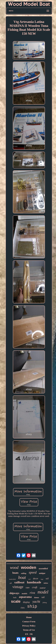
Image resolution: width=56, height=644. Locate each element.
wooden (29, 567)
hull (29, 579)
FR (31, 634)
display (26, 602)
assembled (43, 569)
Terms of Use (29, 630)
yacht (36, 601)
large (42, 579)
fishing (45, 603)
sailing (24, 573)
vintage (18, 587)
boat (22, 577)
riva (32, 593)
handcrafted (12, 579)
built (15, 598)
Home (29, 617)
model (43, 592)
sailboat (19, 582)
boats (16, 573)
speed (33, 572)
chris (23, 608)
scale (16, 601)
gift (11, 583)
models (25, 594)
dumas (37, 598)
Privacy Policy (29, 626)
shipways (14, 593)
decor (36, 579)
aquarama (25, 597)
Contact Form (29, 622)
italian (46, 583)
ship (32, 607)
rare (28, 587)
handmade (34, 582)
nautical (43, 588)
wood (14, 568)
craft (35, 587)
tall (47, 579)
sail (43, 597)
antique (42, 573)
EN (27, 634)
